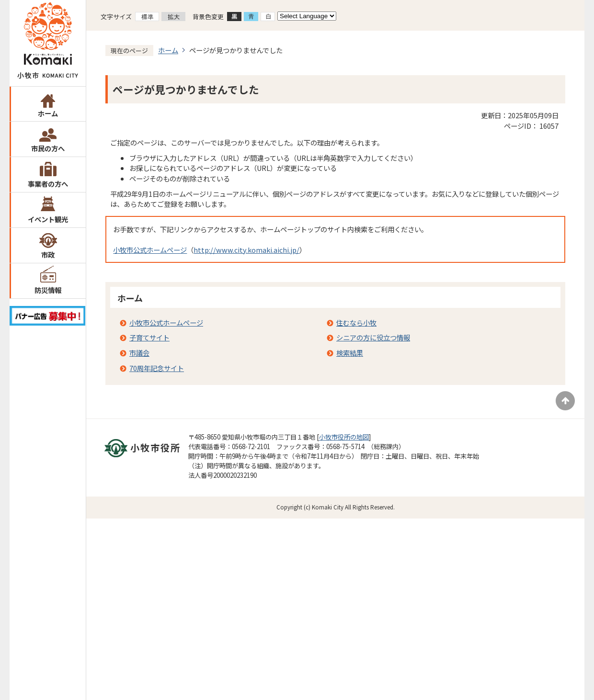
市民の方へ (48, 148)
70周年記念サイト (157, 368)
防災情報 (48, 290)
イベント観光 (48, 219)
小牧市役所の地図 (344, 437)
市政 (48, 254)
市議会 (139, 353)
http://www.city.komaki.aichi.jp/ (246, 250)
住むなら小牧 (356, 322)
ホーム (48, 113)
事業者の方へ (48, 184)
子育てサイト (149, 337)
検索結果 (350, 353)
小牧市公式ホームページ (150, 250)
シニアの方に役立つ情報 (373, 337)
